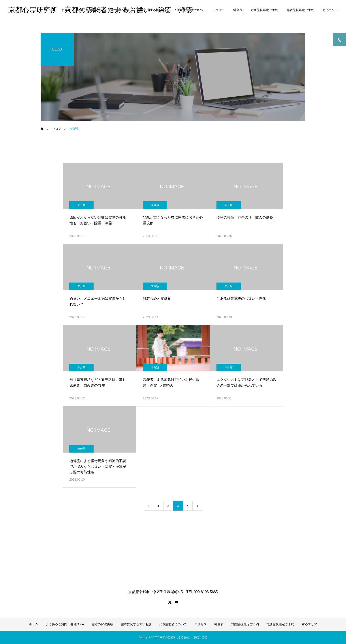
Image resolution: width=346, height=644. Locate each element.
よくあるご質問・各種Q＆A (80, 10)
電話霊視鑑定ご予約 (300, 10)
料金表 (238, 10)
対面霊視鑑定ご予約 (264, 10)
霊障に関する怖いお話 (153, 10)
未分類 (81, 205)
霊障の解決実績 (118, 10)
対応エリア (330, 10)
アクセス (219, 10)
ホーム (48, 10)
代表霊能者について (190, 10)
